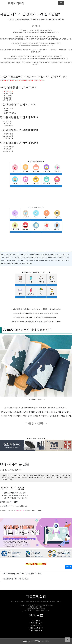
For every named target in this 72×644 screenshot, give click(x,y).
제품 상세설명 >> (36, 423)
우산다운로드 (36, 626)
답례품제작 (31, 260)
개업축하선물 (9, 91)
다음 (10, 510)
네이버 (5, 510)
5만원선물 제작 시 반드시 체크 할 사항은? (16, 579)
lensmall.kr (45, 641)
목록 (69, 567)
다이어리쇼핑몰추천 (36, 628)
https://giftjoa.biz (21, 506)
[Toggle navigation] (61, 3)
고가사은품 (36, 621)
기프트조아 (41, 399)
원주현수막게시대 (36, 623)
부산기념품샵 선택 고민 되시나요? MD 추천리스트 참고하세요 (22, 574)
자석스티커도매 (36, 631)
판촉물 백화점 (16, 3)
